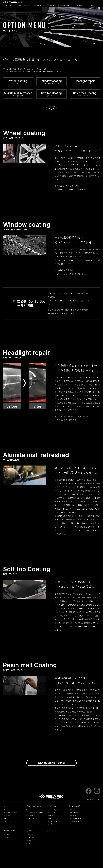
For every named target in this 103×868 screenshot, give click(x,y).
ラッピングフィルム (54, 813)
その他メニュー (38, 5)
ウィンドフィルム (54, 811)
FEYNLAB (7, 816)
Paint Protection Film (33, 811)
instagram (97, 792)
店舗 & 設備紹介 (52, 5)
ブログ (6, 838)
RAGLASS (7, 819)
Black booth (74, 813)
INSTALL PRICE (31, 819)
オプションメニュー (54, 822)
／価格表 (52, 763)
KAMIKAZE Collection (11, 813)
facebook (89, 792)
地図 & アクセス (31, 838)
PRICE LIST (7, 822)
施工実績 (7, 835)
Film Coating (30, 816)
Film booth (74, 816)
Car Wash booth (76, 819)
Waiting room (75, 822)
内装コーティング (53, 819)
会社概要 (79, 5)
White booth (74, 811)
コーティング (10, 5)
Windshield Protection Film (34, 813)
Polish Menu (8, 811)
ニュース (93, 5)
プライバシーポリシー (33, 844)
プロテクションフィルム (24, 6)
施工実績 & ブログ (65, 5)
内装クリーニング (54, 816)
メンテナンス (52, 825)
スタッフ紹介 (30, 835)
